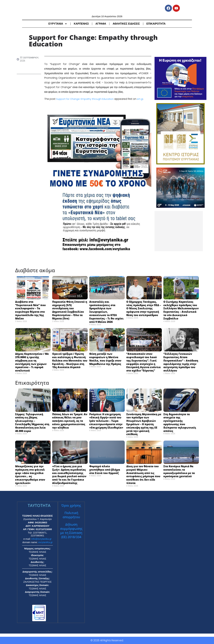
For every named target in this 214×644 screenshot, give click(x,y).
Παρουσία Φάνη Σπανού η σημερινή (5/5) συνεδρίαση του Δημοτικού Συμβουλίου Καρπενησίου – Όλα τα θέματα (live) (70, 310)
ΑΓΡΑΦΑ (101, 24)
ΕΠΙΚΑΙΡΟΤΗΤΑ (156, 24)
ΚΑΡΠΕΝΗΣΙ (81, 24)
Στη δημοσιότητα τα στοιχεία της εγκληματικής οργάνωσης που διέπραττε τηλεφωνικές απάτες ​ (180, 423)
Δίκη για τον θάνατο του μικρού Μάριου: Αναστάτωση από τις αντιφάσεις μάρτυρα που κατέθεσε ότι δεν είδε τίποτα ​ (143, 475)
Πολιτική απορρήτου (71, 515)
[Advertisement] (179, 231)
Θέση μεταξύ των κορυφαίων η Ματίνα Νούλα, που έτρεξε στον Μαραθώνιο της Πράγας (105, 359)
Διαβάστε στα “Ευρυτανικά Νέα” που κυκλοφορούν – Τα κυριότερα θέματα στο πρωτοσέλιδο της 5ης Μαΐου (30, 310)
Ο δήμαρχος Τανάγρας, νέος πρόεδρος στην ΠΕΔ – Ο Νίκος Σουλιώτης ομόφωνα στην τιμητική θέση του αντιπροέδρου (144, 308)
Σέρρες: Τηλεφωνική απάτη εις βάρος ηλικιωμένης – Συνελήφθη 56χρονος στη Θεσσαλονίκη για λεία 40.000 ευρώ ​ (32, 423)
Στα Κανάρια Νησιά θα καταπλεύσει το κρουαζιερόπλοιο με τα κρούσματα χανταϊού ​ (179, 471)
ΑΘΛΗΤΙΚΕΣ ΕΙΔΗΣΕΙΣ (126, 24)
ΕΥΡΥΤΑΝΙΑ (58, 24)
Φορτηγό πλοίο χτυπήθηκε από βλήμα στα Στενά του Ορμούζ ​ (105, 470)
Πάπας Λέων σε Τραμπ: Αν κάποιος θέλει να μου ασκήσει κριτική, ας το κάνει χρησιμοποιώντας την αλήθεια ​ (70, 421)
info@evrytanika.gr (41, 539)
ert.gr (145, 99)
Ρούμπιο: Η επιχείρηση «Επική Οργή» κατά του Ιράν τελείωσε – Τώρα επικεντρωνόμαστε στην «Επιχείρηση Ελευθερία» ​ (107, 421)
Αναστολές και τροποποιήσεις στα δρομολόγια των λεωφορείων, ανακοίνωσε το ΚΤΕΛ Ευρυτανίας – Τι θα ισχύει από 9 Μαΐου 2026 (106, 312)
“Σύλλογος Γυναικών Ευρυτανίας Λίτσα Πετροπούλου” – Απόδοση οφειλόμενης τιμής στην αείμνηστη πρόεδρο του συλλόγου (181, 362)
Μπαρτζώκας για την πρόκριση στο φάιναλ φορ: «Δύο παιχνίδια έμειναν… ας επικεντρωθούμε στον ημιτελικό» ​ (30, 475)
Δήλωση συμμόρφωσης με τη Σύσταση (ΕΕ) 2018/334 (71, 531)
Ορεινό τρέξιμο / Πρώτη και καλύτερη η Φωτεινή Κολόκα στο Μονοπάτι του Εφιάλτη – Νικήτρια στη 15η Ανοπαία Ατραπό (70, 360)
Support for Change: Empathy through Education (87, 99)
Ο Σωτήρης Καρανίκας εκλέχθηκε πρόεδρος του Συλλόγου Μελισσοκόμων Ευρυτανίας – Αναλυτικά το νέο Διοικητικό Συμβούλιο (181, 310)
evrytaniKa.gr (45, 542)
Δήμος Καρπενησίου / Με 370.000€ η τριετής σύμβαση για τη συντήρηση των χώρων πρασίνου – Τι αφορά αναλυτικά (32, 362)
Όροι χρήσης (71, 505)
